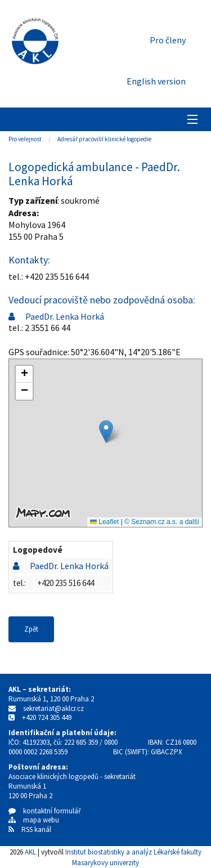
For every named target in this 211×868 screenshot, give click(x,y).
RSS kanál (36, 829)
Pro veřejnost (25, 139)
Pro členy (168, 40)
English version (156, 81)
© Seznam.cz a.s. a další (162, 522)
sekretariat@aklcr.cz (53, 708)
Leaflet (104, 522)
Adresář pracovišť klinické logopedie (104, 139)
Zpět (31, 629)
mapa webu (34, 820)
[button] (106, 431)
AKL (30, 852)
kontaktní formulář (45, 811)
